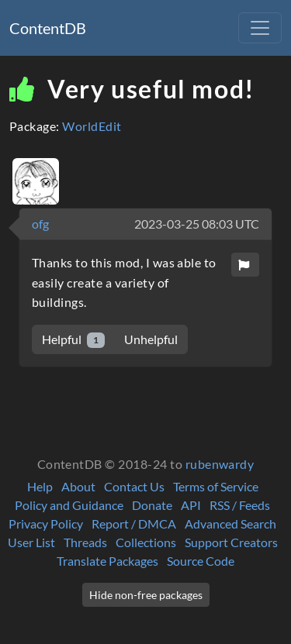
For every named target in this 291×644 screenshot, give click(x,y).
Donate (152, 505)
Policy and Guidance (69, 505)
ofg (40, 224)
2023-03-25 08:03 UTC (197, 224)
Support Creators (231, 542)
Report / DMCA (134, 523)
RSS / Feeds (240, 505)
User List (31, 542)
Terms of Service (216, 486)
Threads (85, 542)
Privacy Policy (46, 523)
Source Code (201, 561)
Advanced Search (230, 523)
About (78, 486)
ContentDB (48, 28)
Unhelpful (151, 339)
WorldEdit (92, 126)
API (191, 505)
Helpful (73, 340)
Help (40, 486)
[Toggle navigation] (260, 28)
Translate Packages (107, 561)
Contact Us (134, 486)
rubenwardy (220, 464)
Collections (146, 542)
